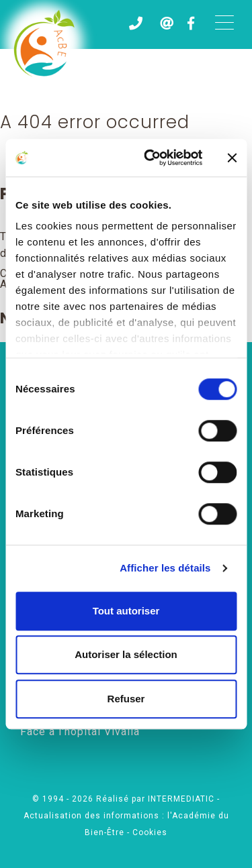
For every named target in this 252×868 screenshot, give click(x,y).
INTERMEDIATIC (182, 799)
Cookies (150, 832)
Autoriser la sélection (126, 654)
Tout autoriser (126, 611)
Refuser (126, 699)
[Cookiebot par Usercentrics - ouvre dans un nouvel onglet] (150, 158)
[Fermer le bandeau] (232, 158)
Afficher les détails (165, 568)
